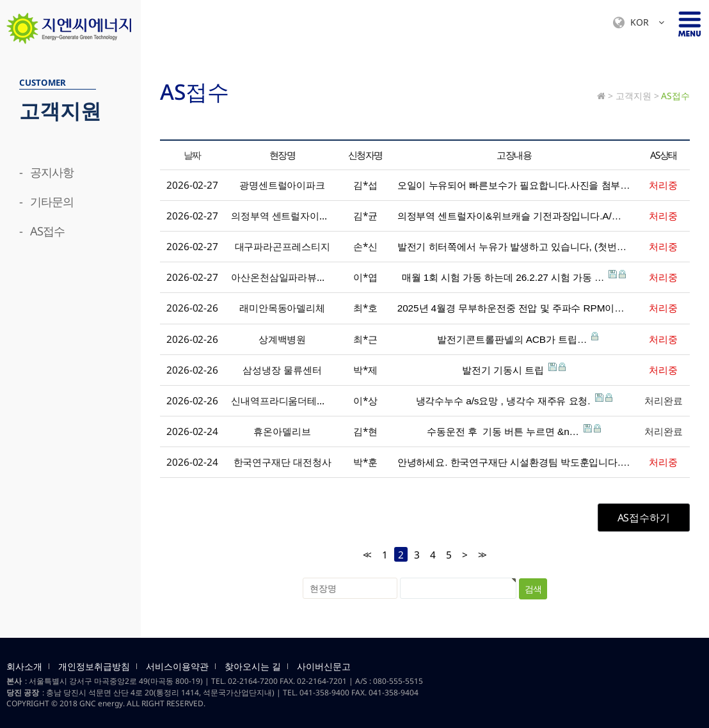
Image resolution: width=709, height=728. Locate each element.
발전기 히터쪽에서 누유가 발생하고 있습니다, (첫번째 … (514, 246)
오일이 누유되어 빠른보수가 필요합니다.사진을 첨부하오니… (514, 184)
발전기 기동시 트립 (514, 369)
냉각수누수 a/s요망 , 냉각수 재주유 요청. (514, 400)
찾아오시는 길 (253, 667)
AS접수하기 (644, 518)
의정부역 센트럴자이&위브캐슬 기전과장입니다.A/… (514, 215)
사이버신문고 (324, 667)
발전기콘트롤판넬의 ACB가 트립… (514, 338)
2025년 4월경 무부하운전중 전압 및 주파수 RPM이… (514, 307)
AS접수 (675, 96)
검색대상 (0, 45)
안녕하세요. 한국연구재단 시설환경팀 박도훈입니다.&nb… (514, 461)
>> (481, 555)
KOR (639, 23)
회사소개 (24, 667)
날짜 (192, 155)
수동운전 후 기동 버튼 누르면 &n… (514, 431)
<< (366, 555)
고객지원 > (637, 96)
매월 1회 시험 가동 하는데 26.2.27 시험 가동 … (514, 276)
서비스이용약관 (177, 667)
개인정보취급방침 (94, 667)
